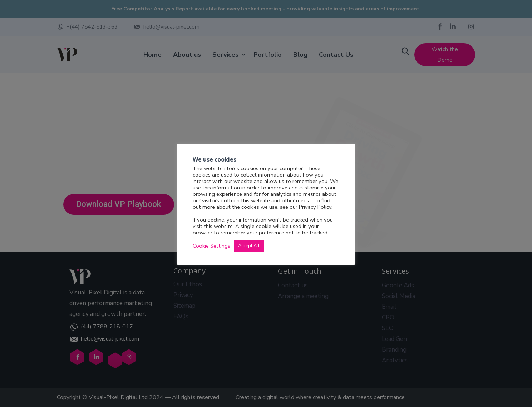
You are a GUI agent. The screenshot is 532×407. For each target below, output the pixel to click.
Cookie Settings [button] (211, 247)
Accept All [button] (249, 247)
